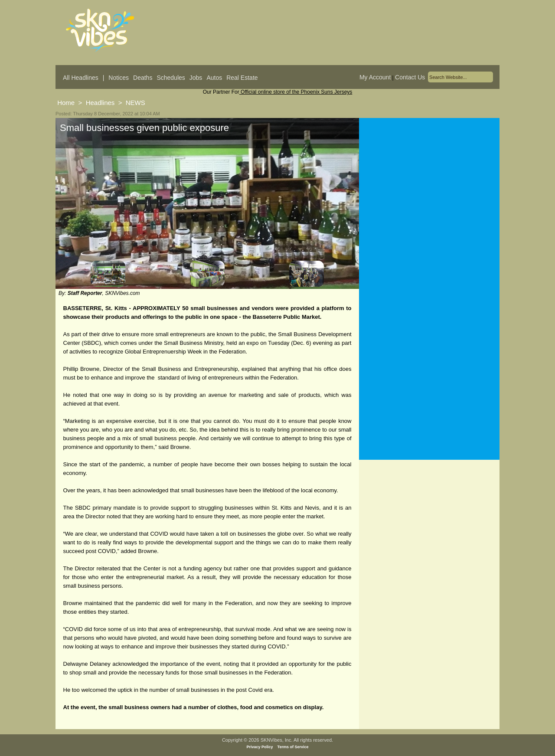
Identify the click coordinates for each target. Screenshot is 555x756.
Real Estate (242, 78)
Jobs (196, 78)
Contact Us (410, 77)
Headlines (100, 103)
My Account (375, 77)
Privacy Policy (260, 747)
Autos (214, 78)
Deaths (143, 78)
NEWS (135, 103)
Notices (119, 78)
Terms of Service (293, 747)
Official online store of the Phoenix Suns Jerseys (296, 92)
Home (66, 103)
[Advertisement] (429, 203)
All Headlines (81, 78)
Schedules (171, 78)
